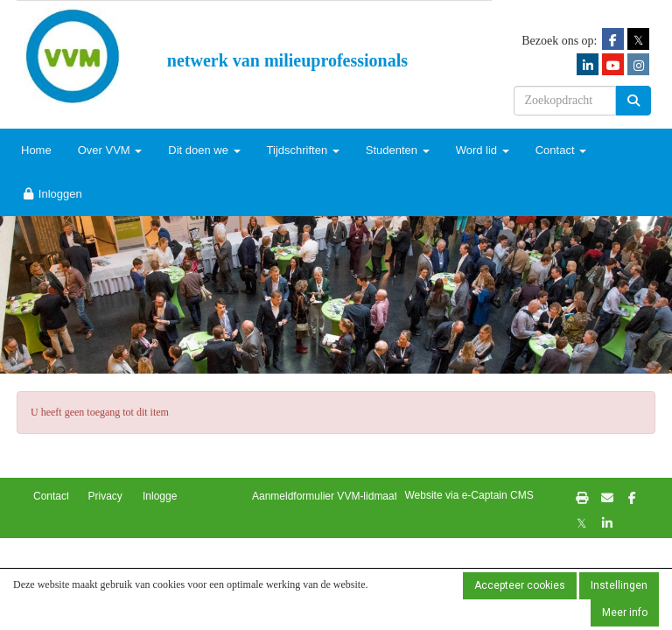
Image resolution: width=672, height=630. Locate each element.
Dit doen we (204, 150)
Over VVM (110, 150)
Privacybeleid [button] (119, 496)
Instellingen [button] (619, 585)
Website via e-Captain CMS (469, 495)
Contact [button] (51, 496)
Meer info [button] (625, 612)
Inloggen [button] (163, 496)
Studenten (398, 150)
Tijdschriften (303, 150)
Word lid (483, 150)
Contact (561, 150)
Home (36, 150)
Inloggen (52, 194)
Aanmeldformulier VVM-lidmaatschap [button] (339, 496)
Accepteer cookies (520, 585)
